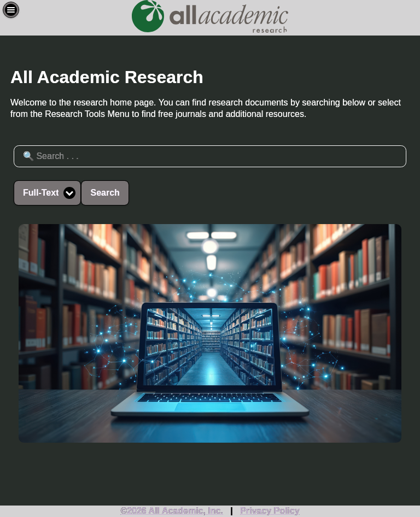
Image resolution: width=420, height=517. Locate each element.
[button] (11, 10)
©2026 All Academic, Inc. (172, 511)
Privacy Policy (270, 511)
